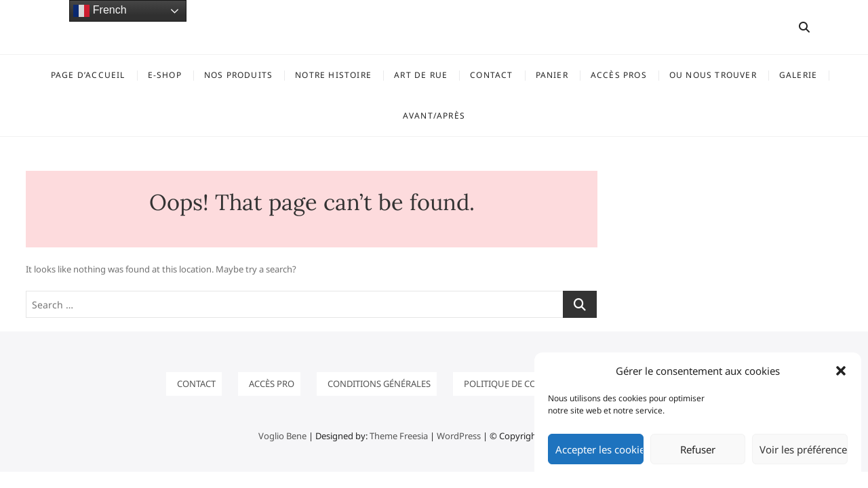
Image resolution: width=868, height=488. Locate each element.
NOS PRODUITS (238, 75)
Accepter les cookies (599, 449)
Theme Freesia (399, 436)
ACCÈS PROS (619, 75)
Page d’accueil (88, 75)
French (100, 11)
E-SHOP (165, 75)
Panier (552, 75)
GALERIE (798, 75)
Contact (491, 75)
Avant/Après (434, 116)
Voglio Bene (282, 436)
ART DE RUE (421, 75)
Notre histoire (333, 75)
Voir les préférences (804, 449)
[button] (841, 371)
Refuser (698, 449)
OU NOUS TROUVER (713, 75)
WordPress (459, 436)
